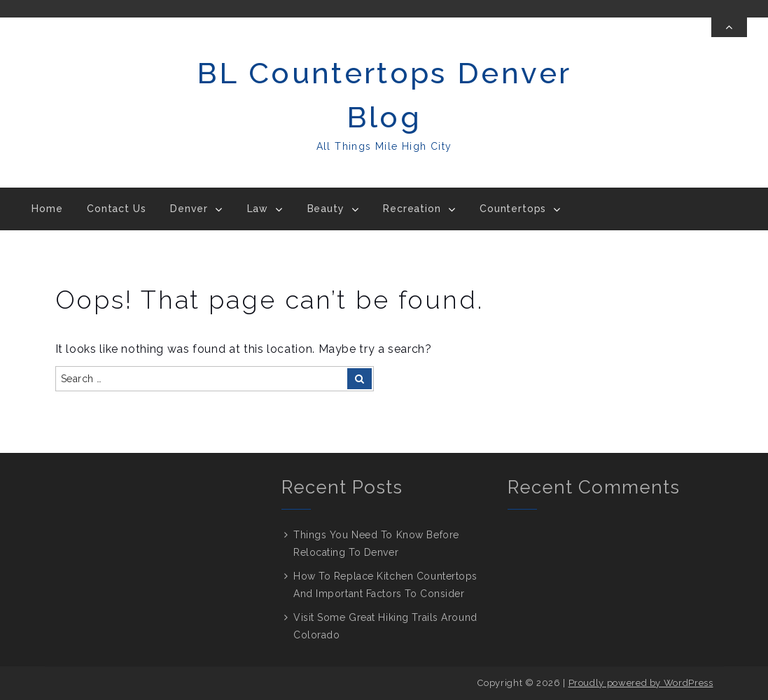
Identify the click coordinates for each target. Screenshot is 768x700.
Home (47, 209)
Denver (189, 209)
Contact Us (116, 209)
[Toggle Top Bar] (729, 27)
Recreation (412, 209)
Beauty (326, 209)
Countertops (513, 209)
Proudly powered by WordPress (641, 683)
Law (258, 209)
